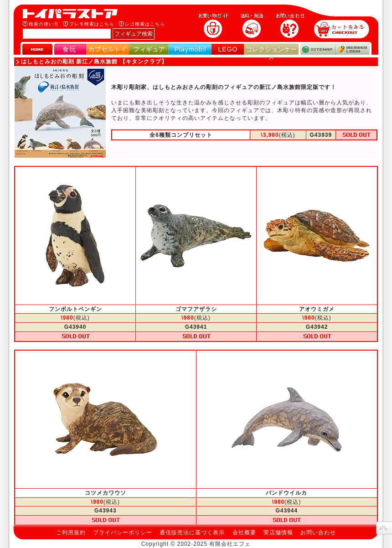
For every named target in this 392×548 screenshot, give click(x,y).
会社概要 (244, 532)
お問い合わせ (318, 532)
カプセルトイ (108, 49)
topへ (384, 528)
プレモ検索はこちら (92, 24)
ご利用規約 (71, 532)
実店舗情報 (278, 532)
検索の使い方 (44, 24)
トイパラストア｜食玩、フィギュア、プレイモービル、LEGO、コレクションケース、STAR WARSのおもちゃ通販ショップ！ (73, 14)
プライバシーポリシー (123, 532)
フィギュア (149, 49)
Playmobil (191, 49)
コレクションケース (271, 53)
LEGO (228, 49)
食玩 (69, 49)
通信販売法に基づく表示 (192, 532)
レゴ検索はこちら (145, 24)
